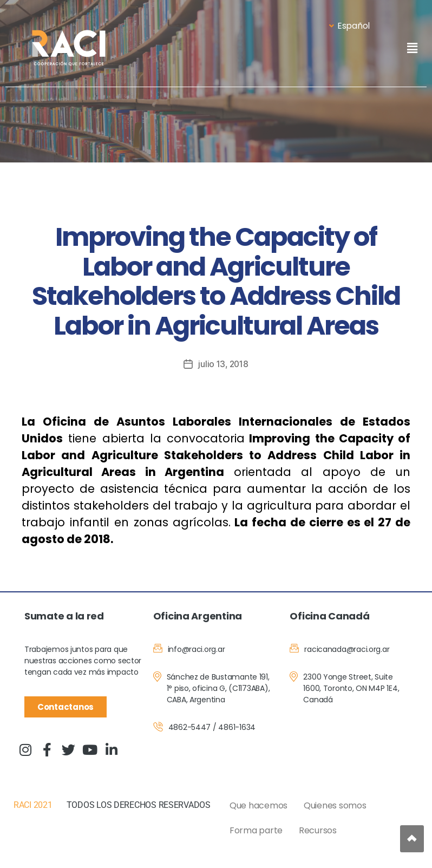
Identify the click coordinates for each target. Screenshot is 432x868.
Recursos (318, 830)
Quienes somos (335, 805)
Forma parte (256, 830)
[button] (412, 48)
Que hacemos (258, 805)
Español (349, 26)
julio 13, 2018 (223, 364)
